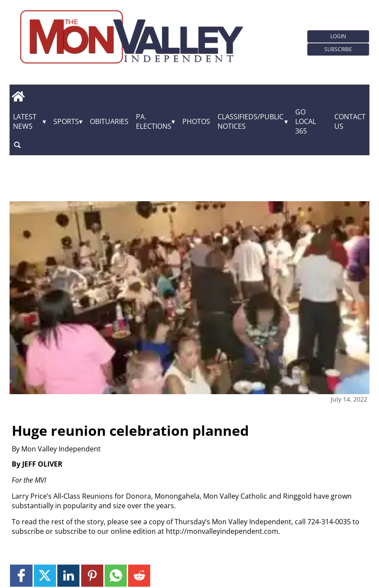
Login (338, 36)
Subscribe (338, 49)
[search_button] (17, 145)
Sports (66, 121)
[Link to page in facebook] (21, 576)
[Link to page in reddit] (139, 576)
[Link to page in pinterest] (92, 576)
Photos (196, 121)
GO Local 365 (306, 121)
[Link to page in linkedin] (68, 576)
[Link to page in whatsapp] (116, 576)
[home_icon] (18, 96)
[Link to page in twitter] (45, 576)
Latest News (25, 121)
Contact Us (350, 121)
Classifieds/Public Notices (250, 121)
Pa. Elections (154, 121)
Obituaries (109, 121)
